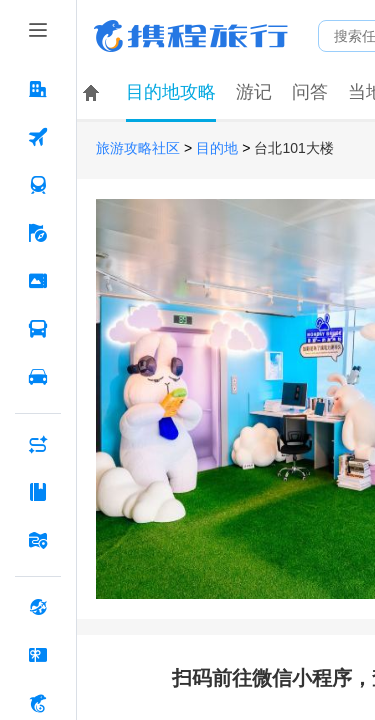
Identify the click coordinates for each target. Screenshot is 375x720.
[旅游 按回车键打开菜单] (38, 233)
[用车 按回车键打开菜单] (38, 377)
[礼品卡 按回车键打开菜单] (38, 655)
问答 (310, 92)
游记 (254, 92)
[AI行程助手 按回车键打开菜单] (38, 444)
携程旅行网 (191, 36)
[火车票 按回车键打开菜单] (38, 185)
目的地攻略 (171, 92)
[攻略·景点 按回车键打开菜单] (38, 492)
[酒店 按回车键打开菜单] (38, 89)
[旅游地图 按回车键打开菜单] (38, 540)
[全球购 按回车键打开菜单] (38, 607)
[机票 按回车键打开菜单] (38, 137)
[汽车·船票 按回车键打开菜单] (38, 329)
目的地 (217, 148)
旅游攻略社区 (138, 148)
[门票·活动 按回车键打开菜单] (38, 281)
